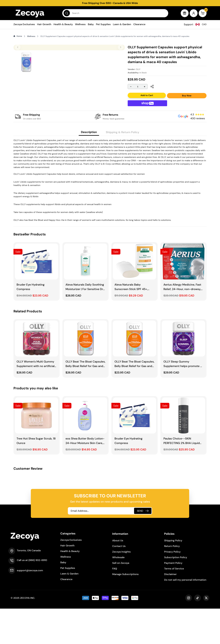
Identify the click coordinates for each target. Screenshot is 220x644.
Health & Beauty (63, 24)
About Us (118, 576)
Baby (91, 24)
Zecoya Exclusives (24, 24)
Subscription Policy (176, 593)
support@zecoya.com (30, 606)
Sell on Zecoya (121, 598)
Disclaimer (170, 610)
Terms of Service (174, 604)
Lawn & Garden (122, 24)
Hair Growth (44, 24)
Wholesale (118, 593)
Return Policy (172, 581)
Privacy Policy (172, 587)
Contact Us (119, 581)
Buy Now (187, 96)
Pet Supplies (103, 24)
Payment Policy (173, 598)
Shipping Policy (173, 576)
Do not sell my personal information (185, 615)
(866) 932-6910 (38, 596)
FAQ (115, 604)
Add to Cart (147, 95)
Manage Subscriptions (125, 610)
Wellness (80, 24)
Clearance (139, 24)
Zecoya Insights (121, 587)
